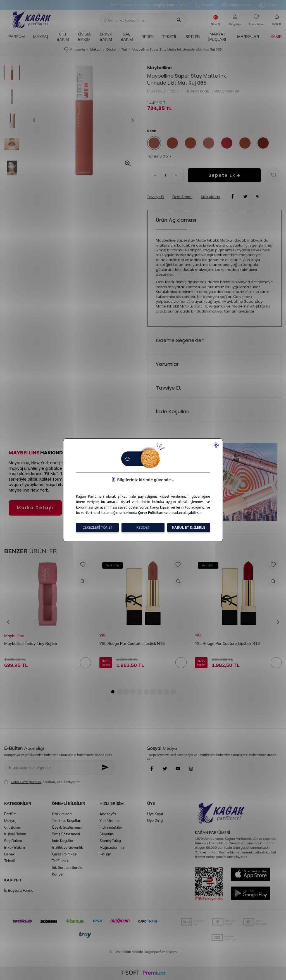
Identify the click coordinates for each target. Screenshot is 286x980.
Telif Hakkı (61, 861)
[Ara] (179, 20)
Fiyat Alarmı (182, 197)
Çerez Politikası (65, 854)
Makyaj (40, 37)
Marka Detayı (35, 508)
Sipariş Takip (172, 5)
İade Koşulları (173, 412)
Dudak (111, 49)
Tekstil (170, 37)
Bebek (148, 37)
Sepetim (106, 834)
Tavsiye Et (156, 197)
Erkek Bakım (106, 37)
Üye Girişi (155, 821)
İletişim (204, 5)
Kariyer (269, 5)
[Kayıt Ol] (107, 768)
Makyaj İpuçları (217, 37)
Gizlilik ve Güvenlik (67, 847)
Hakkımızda (62, 814)
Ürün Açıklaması (176, 220)
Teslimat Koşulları (67, 821)
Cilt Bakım (63, 37)
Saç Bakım (127, 37)
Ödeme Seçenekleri (180, 340)
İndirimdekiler (111, 827)
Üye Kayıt (155, 814)
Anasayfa (75, 50)
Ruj (124, 49)
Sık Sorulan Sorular (68, 867)
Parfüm (16, 37)
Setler (193, 37)
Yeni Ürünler (109, 821)
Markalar (248, 37)
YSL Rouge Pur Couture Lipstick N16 (132, 643)
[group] (83, 120)
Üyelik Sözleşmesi (67, 827)
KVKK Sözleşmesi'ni (26, 782)
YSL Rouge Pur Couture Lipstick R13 (227, 643)
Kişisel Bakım (84, 37)
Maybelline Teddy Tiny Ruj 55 (31, 643)
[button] (36, 120)
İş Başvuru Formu (19, 890)
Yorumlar (167, 364)
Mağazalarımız (236, 5)
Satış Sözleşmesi (66, 834)
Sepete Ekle (224, 175)
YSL (103, 636)
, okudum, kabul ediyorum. (43, 782)
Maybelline (159, 68)
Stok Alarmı (210, 197)
